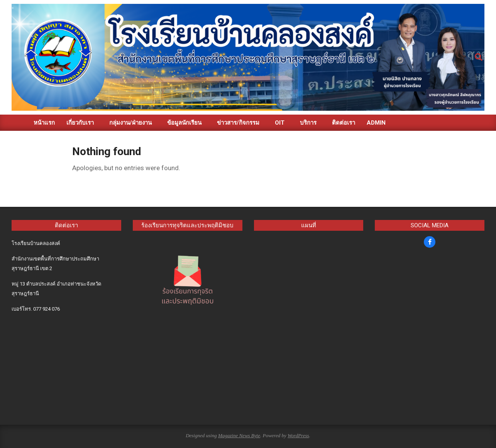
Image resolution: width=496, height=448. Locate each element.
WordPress (298, 435)
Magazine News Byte (239, 435)
